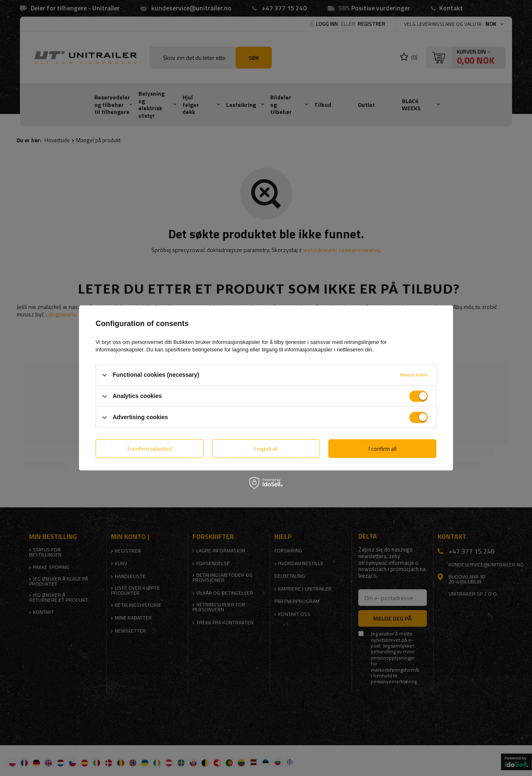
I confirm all (383, 449)
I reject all (266, 449)
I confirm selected (150, 449)
